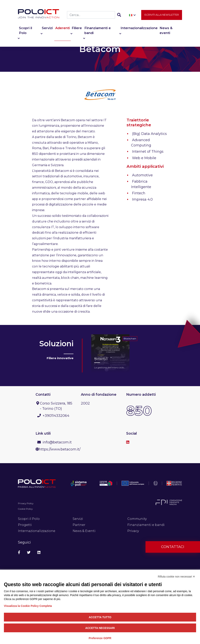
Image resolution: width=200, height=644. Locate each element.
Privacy (133, 531)
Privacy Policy (26, 503)
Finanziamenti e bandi (98, 31)
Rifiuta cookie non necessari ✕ (176, 577)
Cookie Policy (25, 509)
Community (137, 519)
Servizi (47, 28)
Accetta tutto (100, 617)
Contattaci (173, 547)
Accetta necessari (100, 628)
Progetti (25, 525)
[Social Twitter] (29, 553)
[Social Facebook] (19, 553)
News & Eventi (84, 531)
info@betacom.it (57, 442)
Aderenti (62, 28)
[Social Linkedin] (39, 553)
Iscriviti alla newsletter (162, 15)
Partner (79, 525)
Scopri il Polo (25, 31)
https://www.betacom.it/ (60, 449)
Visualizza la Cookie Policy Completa (28, 606)
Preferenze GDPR (100, 638)
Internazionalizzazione (139, 28)
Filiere (77, 28)
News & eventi (166, 31)
